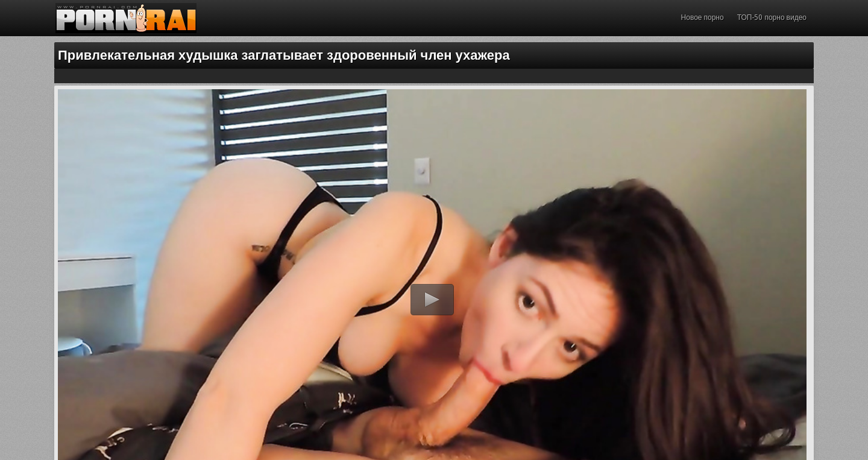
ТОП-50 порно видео (772, 17)
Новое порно (703, 17)
